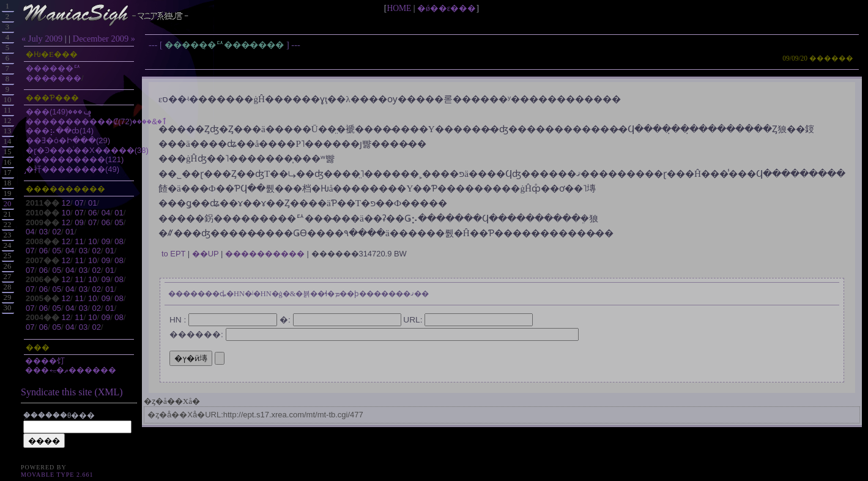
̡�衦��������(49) (72, 169)
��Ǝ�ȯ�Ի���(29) (68, 140)
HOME (399, 8)
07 (79, 203)
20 (8, 204)
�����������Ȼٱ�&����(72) (96, 121)
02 (56, 232)
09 (79, 222)
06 (92, 213)
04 (106, 213)
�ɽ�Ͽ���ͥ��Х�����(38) (87, 150)
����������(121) (75, 159)
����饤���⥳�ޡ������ (71, 365)
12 (66, 203)
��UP (206, 254)
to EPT (173, 254)
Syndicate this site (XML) (72, 392)
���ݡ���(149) (59, 112)
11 (79, 241)
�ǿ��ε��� (447, 8)
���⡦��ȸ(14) (60, 131)
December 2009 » (104, 39)
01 (92, 203)
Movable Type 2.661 (57, 475)
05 (119, 222)
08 (119, 241)
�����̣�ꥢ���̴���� (225, 45)
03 (43, 232)
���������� (265, 254)
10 (66, 213)
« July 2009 (42, 39)
